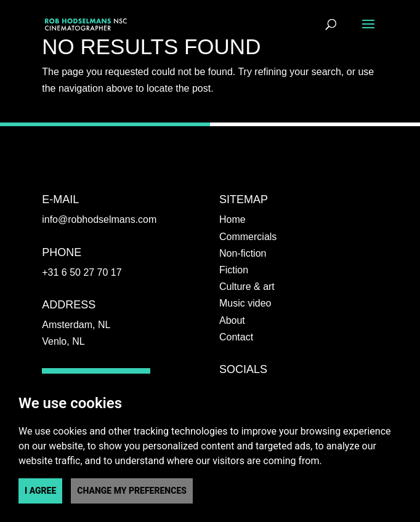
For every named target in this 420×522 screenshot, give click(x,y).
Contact (236, 337)
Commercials (248, 237)
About (232, 320)
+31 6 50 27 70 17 (82, 272)
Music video (245, 303)
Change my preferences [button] (132, 491)
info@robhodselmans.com (99, 219)
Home (232, 219)
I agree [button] (40, 491)
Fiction (234, 270)
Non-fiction (243, 253)
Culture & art (247, 287)
